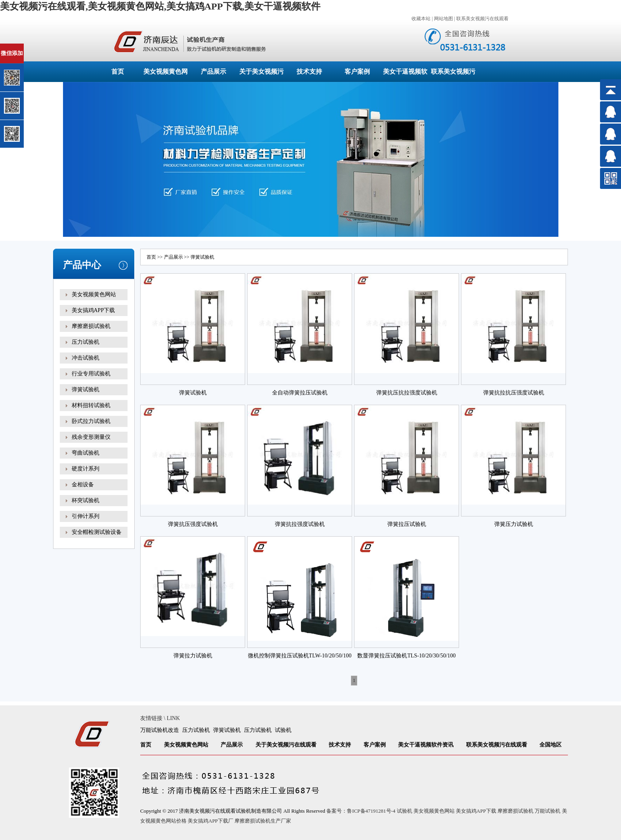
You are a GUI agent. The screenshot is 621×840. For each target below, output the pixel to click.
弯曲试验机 (86, 453)
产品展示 (213, 71)
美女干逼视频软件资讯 (426, 745)
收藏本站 (421, 19)
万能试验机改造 (160, 730)
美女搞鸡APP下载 (93, 310)
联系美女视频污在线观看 (482, 19)
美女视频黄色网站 (94, 294)
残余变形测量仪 (91, 437)
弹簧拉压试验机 (407, 524)
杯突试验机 (86, 500)
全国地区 (551, 745)
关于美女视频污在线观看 (286, 745)
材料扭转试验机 (91, 405)
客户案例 (357, 71)
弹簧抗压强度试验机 (193, 524)
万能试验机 (548, 811)
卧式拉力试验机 (91, 421)
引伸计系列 (86, 516)
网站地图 (444, 19)
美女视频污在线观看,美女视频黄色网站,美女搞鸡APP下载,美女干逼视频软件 (160, 6)
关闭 (40, 47)
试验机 (283, 730)
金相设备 (83, 485)
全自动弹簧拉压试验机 (300, 393)
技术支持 (309, 71)
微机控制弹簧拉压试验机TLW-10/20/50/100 (300, 656)
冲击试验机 (86, 358)
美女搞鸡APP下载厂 (210, 821)
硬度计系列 (86, 469)
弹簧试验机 (86, 390)
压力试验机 (86, 342)
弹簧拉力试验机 (193, 656)
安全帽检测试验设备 (97, 532)
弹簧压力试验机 (514, 524)
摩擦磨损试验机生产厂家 (263, 821)
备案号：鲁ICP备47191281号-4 (361, 811)
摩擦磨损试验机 (91, 326)
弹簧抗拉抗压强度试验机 (514, 393)
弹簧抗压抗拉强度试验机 (407, 393)
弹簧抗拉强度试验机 (300, 524)
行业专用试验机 (91, 374)
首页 (118, 71)
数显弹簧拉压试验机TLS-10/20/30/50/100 (406, 656)
